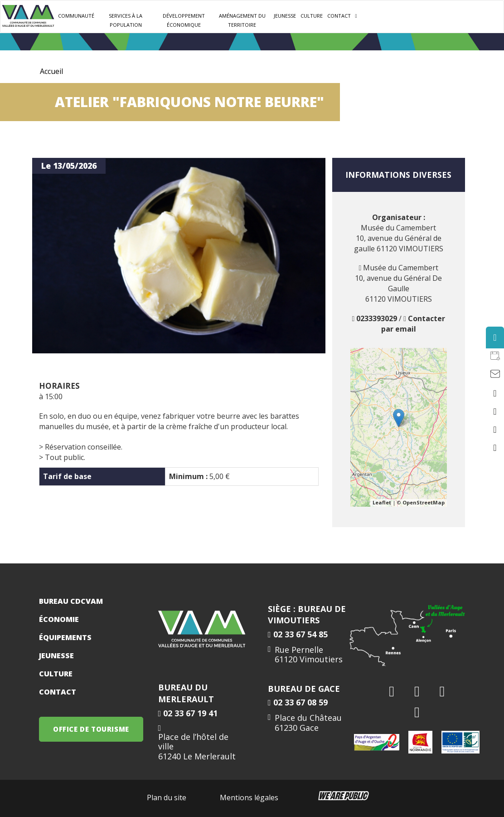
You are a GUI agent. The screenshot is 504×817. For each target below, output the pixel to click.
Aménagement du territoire (242, 20)
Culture (312, 16)
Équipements (65, 637)
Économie (59, 619)
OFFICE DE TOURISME (91, 729)
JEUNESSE (285, 16)
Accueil (51, 71)
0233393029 (377, 318)
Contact (339, 16)
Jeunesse (56, 656)
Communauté (76, 16)
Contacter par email (413, 324)
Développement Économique (184, 20)
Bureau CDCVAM (71, 601)
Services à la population (126, 20)
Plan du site (167, 797)
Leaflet (382, 502)
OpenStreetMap (424, 502)
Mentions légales (249, 797)
